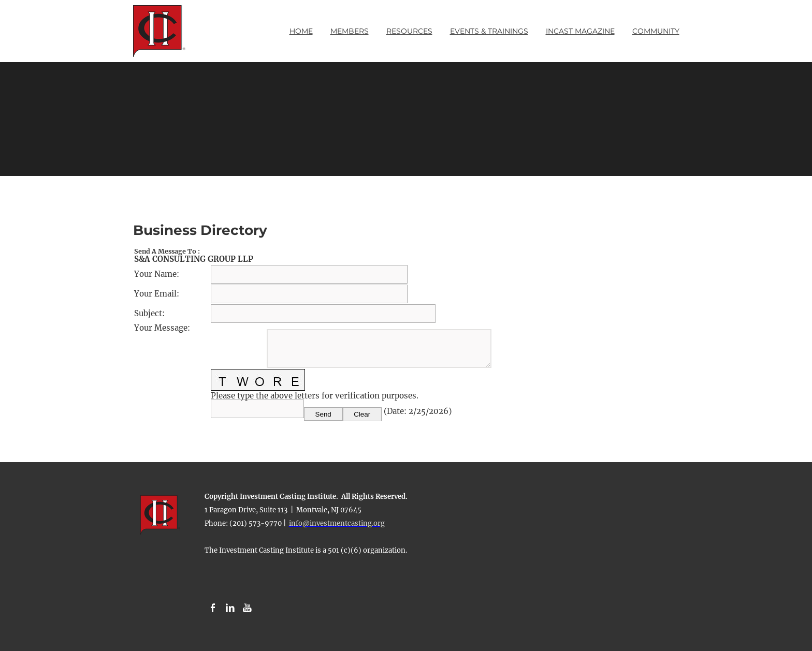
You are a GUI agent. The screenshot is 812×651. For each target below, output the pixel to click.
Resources (409, 31)
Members (350, 31)
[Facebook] (213, 608)
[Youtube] (247, 608)
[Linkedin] (230, 608)
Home (301, 31)
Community (656, 31)
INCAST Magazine (580, 31)
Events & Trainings (489, 31)
